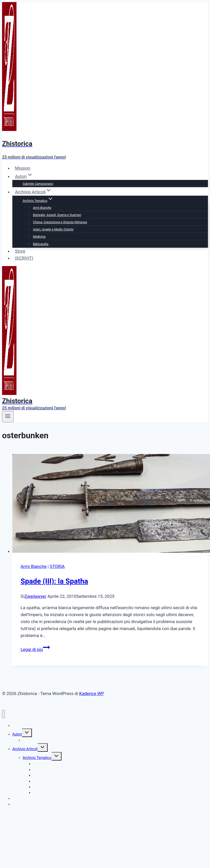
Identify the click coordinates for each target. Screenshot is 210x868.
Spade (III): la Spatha (54, 581)
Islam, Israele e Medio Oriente (53, 229)
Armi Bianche (42, 208)
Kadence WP (92, 693)
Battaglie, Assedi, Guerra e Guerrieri (57, 215)
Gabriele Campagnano (38, 184)
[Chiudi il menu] (3, 714)
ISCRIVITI (24, 258)
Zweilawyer (35, 596)
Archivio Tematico (37, 758)
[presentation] (110, 504)
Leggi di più (35, 649)
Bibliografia (41, 244)
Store (20, 251)
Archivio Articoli (25, 749)
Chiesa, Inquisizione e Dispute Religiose (60, 222)
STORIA (57, 566)
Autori (17, 734)
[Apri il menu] (8, 417)
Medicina (39, 237)
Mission (23, 168)
